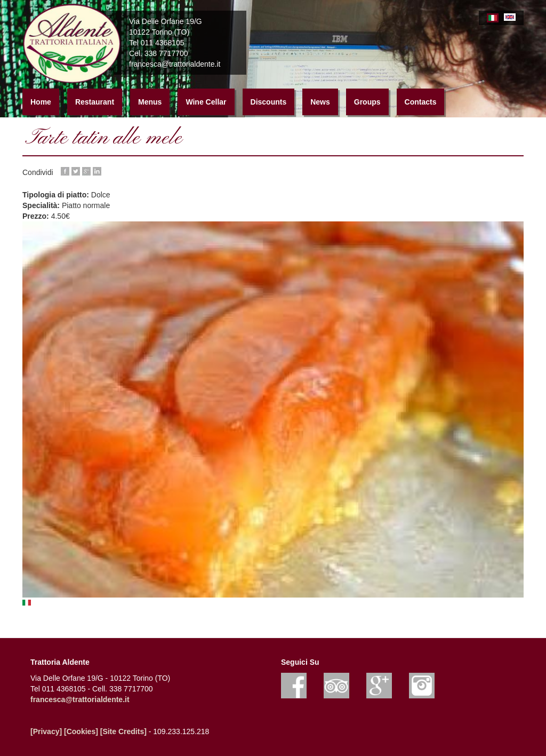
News (320, 102)
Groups (367, 102)
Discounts (269, 102)
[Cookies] (81, 731)
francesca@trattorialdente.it (80, 699)
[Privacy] (46, 731)
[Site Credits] (123, 731)
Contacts (421, 102)
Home (41, 102)
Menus (150, 102)
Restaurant (95, 102)
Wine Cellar (206, 102)
